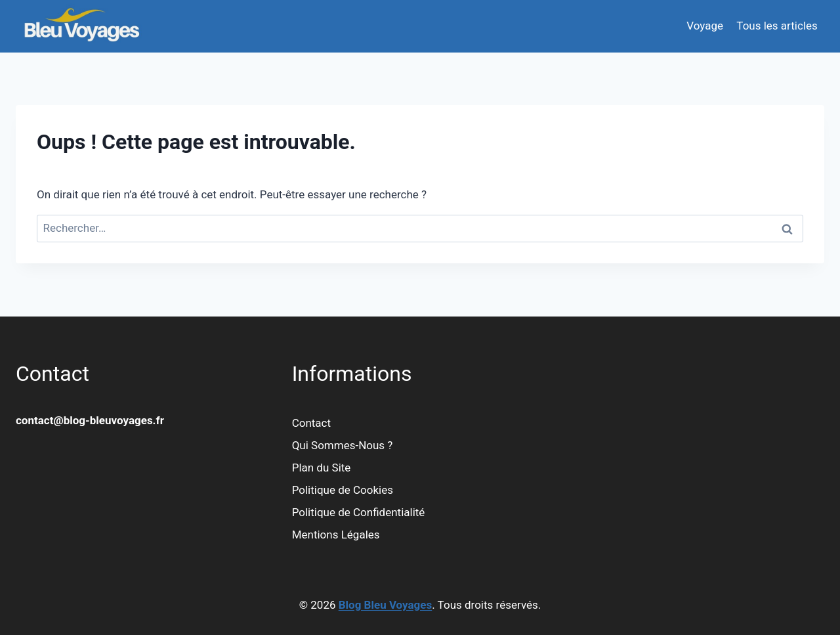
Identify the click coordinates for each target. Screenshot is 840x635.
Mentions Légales (336, 535)
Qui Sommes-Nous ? (343, 445)
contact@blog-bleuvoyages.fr (90, 420)
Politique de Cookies (343, 490)
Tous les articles (777, 26)
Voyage (705, 26)
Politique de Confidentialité (359, 512)
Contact (311, 423)
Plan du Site (322, 468)
